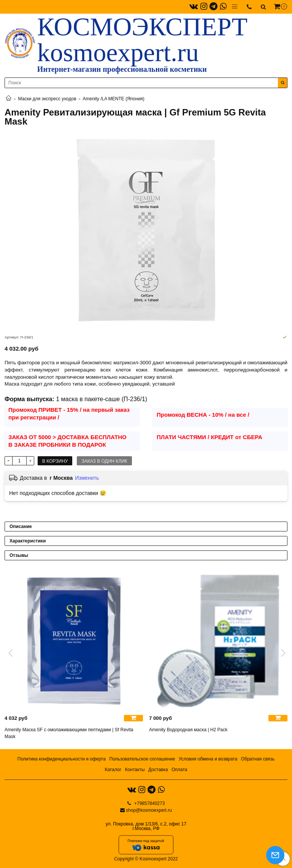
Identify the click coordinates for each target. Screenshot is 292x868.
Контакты (135, 770)
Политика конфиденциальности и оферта (62, 759)
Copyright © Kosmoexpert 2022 (146, 859)
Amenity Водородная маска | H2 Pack (188, 730)
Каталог (113, 770)
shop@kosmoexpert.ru (149, 810)
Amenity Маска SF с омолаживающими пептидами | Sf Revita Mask (69, 733)
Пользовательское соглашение (142, 759)
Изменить (87, 478)
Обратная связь (258, 759)
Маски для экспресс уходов (47, 99)
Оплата (179, 770)
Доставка (158, 770)
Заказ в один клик (104, 461)
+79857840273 (149, 803)
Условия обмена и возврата (208, 759)
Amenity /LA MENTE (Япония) (114, 99)
